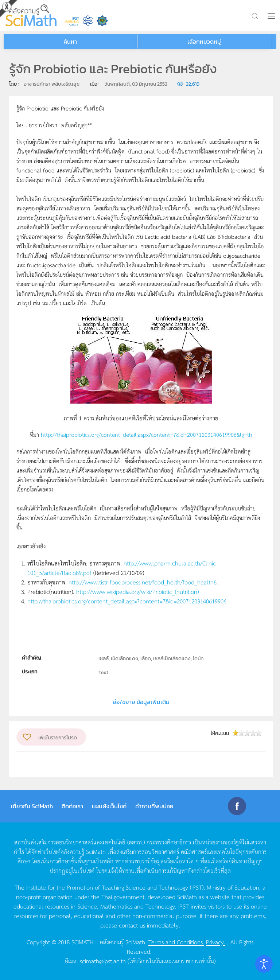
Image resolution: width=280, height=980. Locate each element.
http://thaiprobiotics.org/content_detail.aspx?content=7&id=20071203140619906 (127, 601)
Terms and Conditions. (176, 942)
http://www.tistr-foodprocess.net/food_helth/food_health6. (143, 582)
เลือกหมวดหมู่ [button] (204, 42)
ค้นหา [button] (70, 42)
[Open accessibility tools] (264, 964)
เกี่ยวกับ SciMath (32, 806)
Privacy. (216, 942)
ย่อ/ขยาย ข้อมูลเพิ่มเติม (141, 702)
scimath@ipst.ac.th (103, 961)
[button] (272, 16)
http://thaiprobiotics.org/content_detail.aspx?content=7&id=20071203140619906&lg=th (147, 434)
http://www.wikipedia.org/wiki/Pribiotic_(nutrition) (137, 591)
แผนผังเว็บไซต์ (109, 806)
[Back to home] (31, 15)
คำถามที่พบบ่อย (154, 806)
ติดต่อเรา (72, 806)
